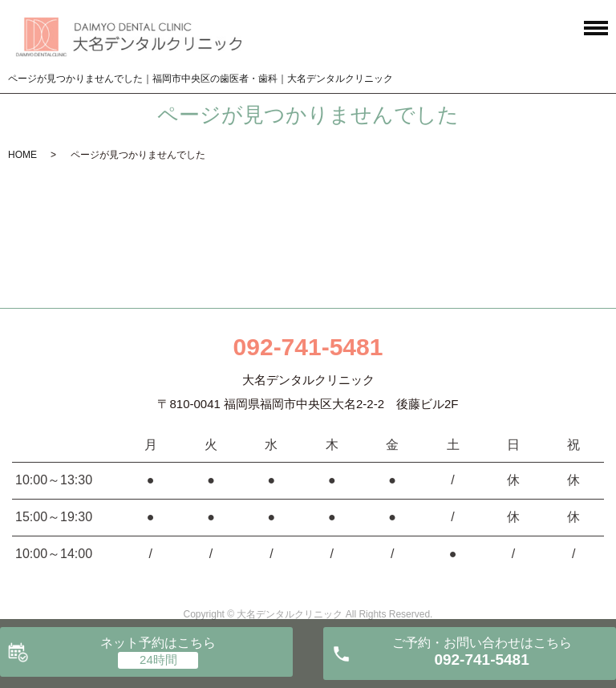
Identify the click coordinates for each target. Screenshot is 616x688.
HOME (22, 155)
